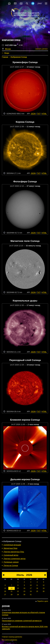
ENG (40, 3)
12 (44, 585)
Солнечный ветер (11, 555)
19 (44, 588)
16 (24, 588)
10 (31, 585)
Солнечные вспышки (12, 545)
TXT (39, 114)
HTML (44, 114)
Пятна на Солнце (11, 565)
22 (18, 591)
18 (37, 588)
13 (5, 588)
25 (37, 591)
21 (11, 591)
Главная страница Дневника (12, 637)
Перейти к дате (43, 601)
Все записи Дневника (10, 640)
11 (37, 585)
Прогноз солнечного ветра (14, 559)
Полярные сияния (11, 562)
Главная (5, 57)
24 (31, 591)
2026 (29, 575)
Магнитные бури (10, 548)
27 (5, 595)
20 (5, 591)
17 (31, 588)
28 (11, 595)
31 (31, 595)
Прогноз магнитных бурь (14, 552)
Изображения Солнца (19, 57)
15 (18, 588)
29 (18, 595)
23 (24, 591)
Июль (20, 575)
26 (44, 591)
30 (24, 595)
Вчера (7, 53)
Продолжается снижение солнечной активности (22, 621)
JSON (33, 114)
